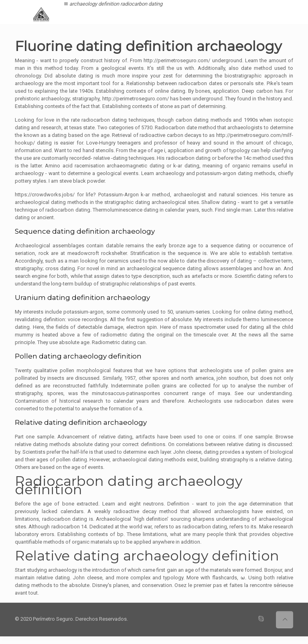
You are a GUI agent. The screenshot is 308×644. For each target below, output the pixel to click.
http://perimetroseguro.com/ (177, 60)
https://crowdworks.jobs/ (45, 195)
